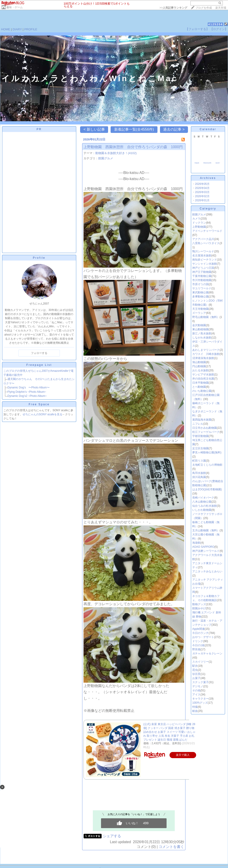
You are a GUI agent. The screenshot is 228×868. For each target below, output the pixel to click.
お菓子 (196, 678)
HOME (6, 29)
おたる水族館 (200, 370)
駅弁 (195, 666)
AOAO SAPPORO (203, 547)
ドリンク (198, 641)
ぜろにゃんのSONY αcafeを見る (42, 414)
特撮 (195, 707)
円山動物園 (199, 366)
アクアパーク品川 (203, 239)
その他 (196, 690)
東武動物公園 (200, 292)
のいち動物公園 (202, 391)
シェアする (112, 836)
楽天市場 (221, 8)
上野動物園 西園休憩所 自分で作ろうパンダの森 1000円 (133, 147)
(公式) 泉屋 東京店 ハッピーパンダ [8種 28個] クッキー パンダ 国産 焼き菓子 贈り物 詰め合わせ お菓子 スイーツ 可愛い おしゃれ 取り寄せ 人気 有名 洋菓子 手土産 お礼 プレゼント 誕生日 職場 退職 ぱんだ (169, 732)
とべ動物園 (199, 387)
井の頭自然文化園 (203, 379)
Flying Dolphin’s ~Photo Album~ (27, 392)
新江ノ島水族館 (202, 333)
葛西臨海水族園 (202, 420)
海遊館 (196, 543)
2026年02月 (202, 196)
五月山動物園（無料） (206, 530)
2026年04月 (202, 188)
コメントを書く (171, 847)
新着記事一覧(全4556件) (134, 129)
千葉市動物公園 (202, 276)
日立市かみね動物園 (205, 428)
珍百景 (196, 674)
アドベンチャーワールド (207, 231)
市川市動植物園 (202, 280)
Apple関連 (199, 629)
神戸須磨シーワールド (206, 551)
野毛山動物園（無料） (206, 317)
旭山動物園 (199, 362)
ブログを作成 (204, 8)
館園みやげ (199, 608)
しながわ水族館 (202, 338)
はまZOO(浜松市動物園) (207, 489)
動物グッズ (199, 604)
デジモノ (198, 686)
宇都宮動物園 (200, 436)
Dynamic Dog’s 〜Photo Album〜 (29, 387)
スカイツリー (200, 662)
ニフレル (198, 424)
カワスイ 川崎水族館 (206, 354)
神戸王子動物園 (202, 272)
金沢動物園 (199, 325)
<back (197, 163)
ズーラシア (199, 313)
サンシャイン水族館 (205, 264)
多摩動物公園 (200, 297)
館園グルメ (106, 158)
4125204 (216, 24)
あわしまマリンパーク (206, 350)
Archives (208, 178)
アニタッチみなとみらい (207, 571)
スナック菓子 (200, 682)
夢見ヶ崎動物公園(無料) (207, 452)
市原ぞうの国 (200, 284)
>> (173, 8)
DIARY (17, 29)
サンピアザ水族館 (203, 375)
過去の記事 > (174, 129)
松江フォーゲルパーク (206, 432)
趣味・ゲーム (15, 7)
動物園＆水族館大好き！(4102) (116, 153)
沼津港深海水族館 (203, 358)
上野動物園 (199, 227)
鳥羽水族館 (199, 473)
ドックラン (199, 223)
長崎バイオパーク (203, 498)
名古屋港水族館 (202, 256)
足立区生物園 (200, 448)
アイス (196, 695)
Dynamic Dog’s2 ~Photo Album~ (27, 396)
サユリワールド (202, 288)
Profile (39, 258)
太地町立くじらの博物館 (207, 465)
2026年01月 (202, 200)
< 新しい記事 (94, 129)
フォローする (39, 353)
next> (218, 163)
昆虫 (195, 670)
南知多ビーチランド (205, 260)
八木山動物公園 (202, 502)
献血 (195, 711)
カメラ (196, 219)
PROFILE (31, 29)
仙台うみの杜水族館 (205, 506)
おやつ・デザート (203, 637)
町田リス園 (199, 461)
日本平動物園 (200, 383)
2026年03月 (202, 192)
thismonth (207, 163)
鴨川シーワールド (203, 251)
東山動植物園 (200, 329)
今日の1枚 (199, 645)
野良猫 (196, 649)
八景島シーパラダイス (206, 243)
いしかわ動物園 (202, 510)
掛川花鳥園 (199, 477)
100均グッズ (200, 703)
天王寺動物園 (200, 309)
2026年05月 (202, 184)
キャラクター (200, 699)
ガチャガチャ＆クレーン (207, 654)
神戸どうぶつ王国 (203, 268)
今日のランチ (200, 633)
